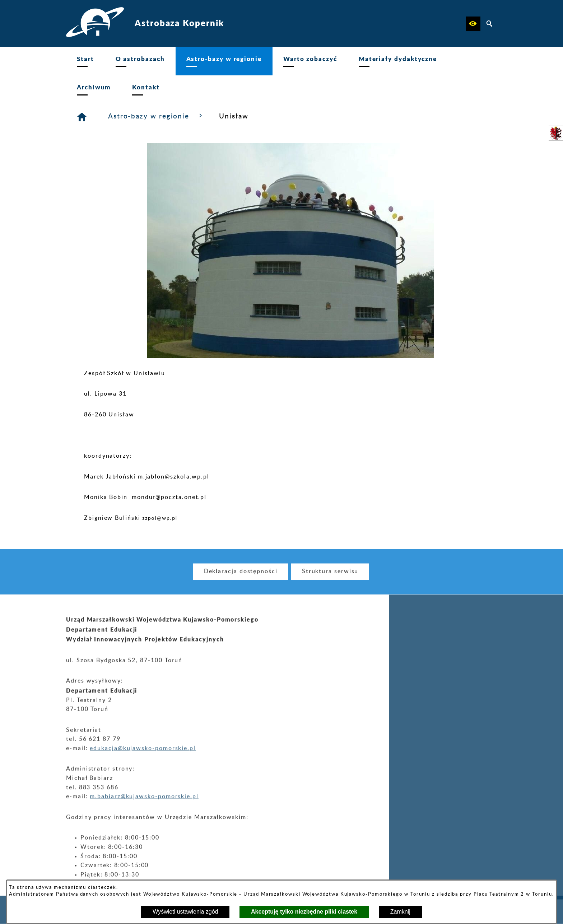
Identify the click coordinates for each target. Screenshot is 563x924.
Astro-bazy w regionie (156, 116)
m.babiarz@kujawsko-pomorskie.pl (144, 805)
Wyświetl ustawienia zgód (185, 912)
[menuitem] (85, 61)
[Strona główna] (82, 117)
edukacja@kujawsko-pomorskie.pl (143, 757)
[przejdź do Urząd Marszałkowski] (556, 133)
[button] (473, 24)
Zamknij (400, 912)
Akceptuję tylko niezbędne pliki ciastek (304, 912)
